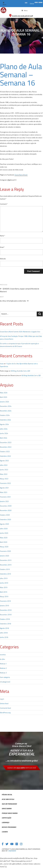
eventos (3, 655)
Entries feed (4, 703)
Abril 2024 (4, 438)
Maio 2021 (4, 492)
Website (3, 259)
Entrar (32, 4)
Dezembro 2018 (6, 610)
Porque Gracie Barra (10, 813)
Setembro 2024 (5, 420)
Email (2, 247)
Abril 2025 (4, 397)
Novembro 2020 (6, 510)
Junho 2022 (4, 470)
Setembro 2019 (5, 574)
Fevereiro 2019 (5, 601)
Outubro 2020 (5, 515)
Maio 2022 (4, 474)
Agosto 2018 (4, 628)
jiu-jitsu (2, 659)
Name (3, 236)
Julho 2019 (4, 578)
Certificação (6, 818)
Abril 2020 (4, 542)
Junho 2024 (4, 433)
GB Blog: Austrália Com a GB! (20, 371)
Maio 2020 (4, 538)
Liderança (5, 822)
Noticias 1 (3, 664)
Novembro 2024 (6, 411)
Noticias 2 (3, 668)
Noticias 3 (3, 673)
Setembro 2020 (5, 519)
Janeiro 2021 (4, 501)
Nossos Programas (9, 827)
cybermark (12, 851)
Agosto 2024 (4, 424)
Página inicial (7, 795)
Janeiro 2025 (4, 402)
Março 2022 (4, 479)
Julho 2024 (4, 429)
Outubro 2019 (5, 569)
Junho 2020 (4, 533)
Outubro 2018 (5, 619)
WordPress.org (5, 713)
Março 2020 (4, 547)
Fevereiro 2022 (5, 483)
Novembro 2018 (6, 615)
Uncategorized (5, 682)
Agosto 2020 (4, 524)
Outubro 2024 (5, 415)
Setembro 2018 (5, 624)
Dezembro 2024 (6, 406)
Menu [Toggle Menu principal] (25, 11)
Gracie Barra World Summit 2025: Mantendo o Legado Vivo (20, 332)
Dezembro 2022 (6, 442)
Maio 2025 (4, 393)
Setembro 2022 (5, 456)
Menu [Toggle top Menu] (5, 4)
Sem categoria (5, 677)
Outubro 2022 (5, 451)
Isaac (2, 364)
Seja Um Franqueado (9, 804)
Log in (2, 699)
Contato (5, 832)
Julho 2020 (4, 529)
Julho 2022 (4, 465)
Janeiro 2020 (4, 556)
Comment (4, 204)
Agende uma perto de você (21, 768)
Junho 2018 (4, 637)
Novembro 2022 (6, 447)
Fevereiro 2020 (5, 551)
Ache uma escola (8, 799)
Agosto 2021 (4, 488)
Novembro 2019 (6, 565)
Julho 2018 (4, 633)
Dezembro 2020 (6, 506)
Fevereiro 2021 (5, 497)
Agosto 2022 (4, 461)
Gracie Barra (7, 808)
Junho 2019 (4, 583)
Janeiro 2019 (4, 606)
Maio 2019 (4, 587)
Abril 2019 (4, 592)
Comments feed (5, 708)
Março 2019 (4, 596)
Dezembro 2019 (6, 560)
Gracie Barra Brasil (21, 175)
